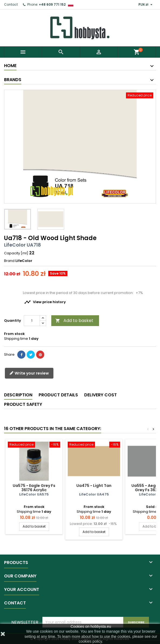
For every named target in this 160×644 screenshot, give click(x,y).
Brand (9, 261)
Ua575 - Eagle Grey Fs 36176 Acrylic (34, 488)
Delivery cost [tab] (101, 395)
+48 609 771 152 (52, 4)
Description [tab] (18, 395)
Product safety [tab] (23, 404)
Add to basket (74, 321)
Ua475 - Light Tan (94, 486)
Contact (11, 4)
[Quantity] (32, 321)
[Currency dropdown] (146, 5)
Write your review (29, 373)
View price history (45, 302)
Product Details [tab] (58, 395)
